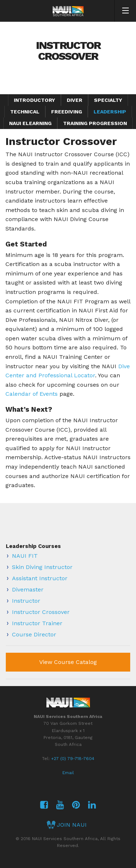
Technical (25, 112)
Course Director (34, 634)
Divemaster (28, 589)
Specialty (108, 100)
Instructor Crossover (41, 612)
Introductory (34, 100)
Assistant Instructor (40, 578)
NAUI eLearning (30, 123)
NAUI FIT (25, 556)
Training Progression (95, 123)
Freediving (67, 112)
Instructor (26, 601)
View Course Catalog (68, 662)
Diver (75, 100)
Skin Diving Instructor (42, 567)
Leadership (110, 112)
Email (68, 773)
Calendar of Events (32, 394)
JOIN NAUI (67, 825)
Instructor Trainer (37, 623)
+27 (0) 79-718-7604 (73, 759)
